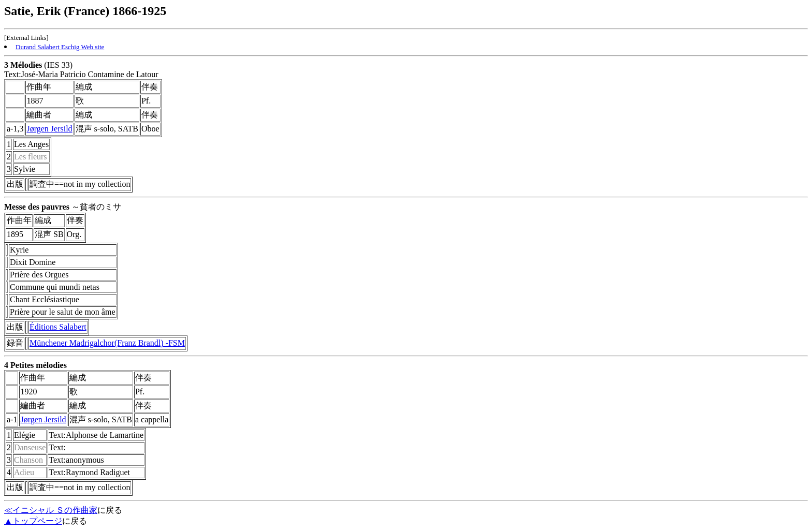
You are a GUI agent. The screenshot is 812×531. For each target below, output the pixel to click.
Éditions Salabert (58, 327)
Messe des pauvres (37, 207)
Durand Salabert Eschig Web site (60, 47)
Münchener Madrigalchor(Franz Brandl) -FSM (107, 343)
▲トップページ (33, 521)
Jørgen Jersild (49, 129)
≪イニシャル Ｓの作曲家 (51, 510)
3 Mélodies (23, 65)
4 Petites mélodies (35, 365)
